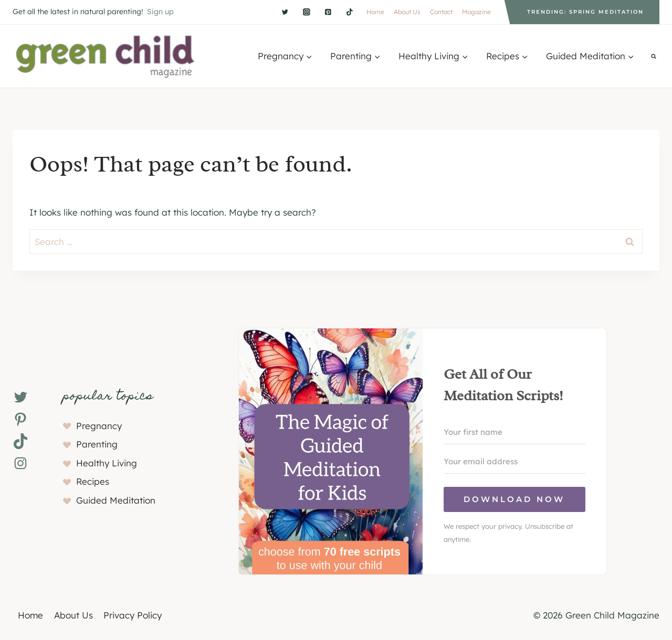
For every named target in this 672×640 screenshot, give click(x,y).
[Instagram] (306, 12)
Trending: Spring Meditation (585, 12)
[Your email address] (514, 462)
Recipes (93, 481)
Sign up (160, 12)
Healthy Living (107, 463)
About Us (407, 12)
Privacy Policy (133, 615)
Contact (441, 12)
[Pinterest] (328, 12)
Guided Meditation (116, 500)
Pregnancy (99, 426)
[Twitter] (285, 12)
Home (375, 12)
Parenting (97, 444)
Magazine (476, 12)
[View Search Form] (654, 56)
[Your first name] (514, 432)
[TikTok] (349, 12)
